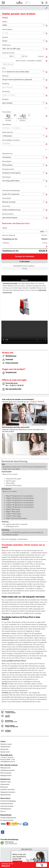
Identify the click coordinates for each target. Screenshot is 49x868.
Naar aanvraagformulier (12, 389)
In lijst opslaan (25, 261)
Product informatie (10, 363)
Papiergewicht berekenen (8, 792)
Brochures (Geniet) (6, 773)
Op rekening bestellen (7, 820)
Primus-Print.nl (5, 798)
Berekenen (41, 56)
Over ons (3, 811)
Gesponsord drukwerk (7, 806)
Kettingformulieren (6, 775)
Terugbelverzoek (9, 373)
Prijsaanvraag (4, 749)
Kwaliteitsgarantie (6, 809)
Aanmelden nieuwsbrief (7, 789)
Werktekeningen (9, 356)
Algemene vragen (6, 782)
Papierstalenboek (6, 795)
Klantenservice (5, 779)
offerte (20, 429)
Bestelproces (4, 787)
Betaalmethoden (6, 815)
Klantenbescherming (7, 804)
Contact (3, 741)
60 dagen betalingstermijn (8, 818)
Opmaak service (5, 752)
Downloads (8, 360)
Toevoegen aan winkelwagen (24, 256)
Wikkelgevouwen (6, 768)
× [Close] (45, 852)
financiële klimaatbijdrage (8, 801)
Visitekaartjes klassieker (7, 770)
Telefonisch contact (6, 744)
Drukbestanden (5, 784)
